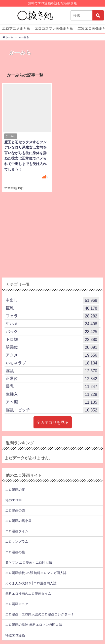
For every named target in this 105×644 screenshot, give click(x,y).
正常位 (52, 379)
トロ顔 (52, 339)
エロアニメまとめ (16, 29)
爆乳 (52, 386)
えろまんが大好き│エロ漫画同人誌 (31, 583)
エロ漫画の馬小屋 (18, 521)
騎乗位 (52, 347)
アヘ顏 (52, 402)
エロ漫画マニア (17, 604)
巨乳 (52, 308)
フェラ (52, 316)
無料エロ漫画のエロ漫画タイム (28, 594)
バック (52, 332)
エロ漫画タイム (17, 531)
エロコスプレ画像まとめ (54, 29)
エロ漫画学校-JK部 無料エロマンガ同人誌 (36, 573)
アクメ (52, 355)
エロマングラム (17, 542)
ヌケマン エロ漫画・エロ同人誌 (29, 562)
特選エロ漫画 (15, 635)
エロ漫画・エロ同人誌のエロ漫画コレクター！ (40, 614)
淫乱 (52, 371)
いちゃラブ (52, 363)
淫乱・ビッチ (52, 410)
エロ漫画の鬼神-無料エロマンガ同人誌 (34, 625)
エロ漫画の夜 (15, 490)
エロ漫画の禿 (15, 510)
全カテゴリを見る (53, 422)
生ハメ (52, 324)
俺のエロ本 (13, 500)
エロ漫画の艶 (15, 552)
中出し (52, 300)
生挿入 (52, 394)
